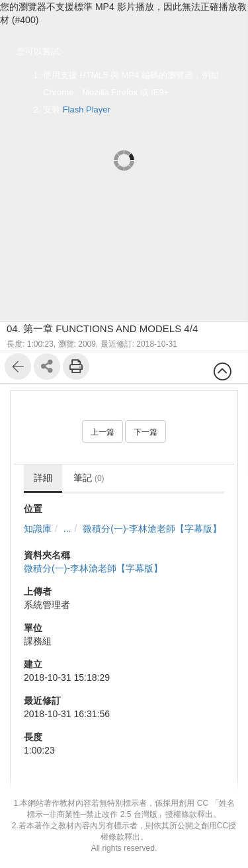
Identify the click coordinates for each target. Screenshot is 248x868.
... (67, 529)
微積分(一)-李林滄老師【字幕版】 (152, 529)
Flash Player (87, 109)
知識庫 (38, 529)
